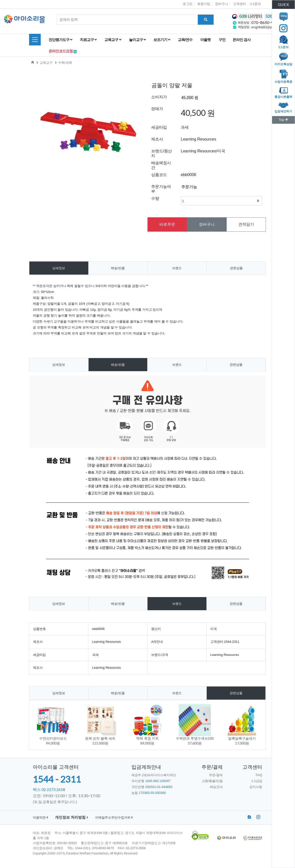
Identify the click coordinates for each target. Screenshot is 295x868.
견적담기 (246, 224)
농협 (149, 793)
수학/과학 (65, 63)
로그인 (188, 4)
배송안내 (216, 787)
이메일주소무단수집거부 (114, 818)
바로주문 (167, 224)
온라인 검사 (242, 40)
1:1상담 (257, 781)
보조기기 (162, 40)
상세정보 (59, 268)
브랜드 (177, 268)
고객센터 (240, 4)
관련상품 (236, 268)
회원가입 (204, 4)
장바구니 (221, 4)
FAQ (259, 775)
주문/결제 (216, 775)
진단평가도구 (60, 40)
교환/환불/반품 (212, 781)
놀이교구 (137, 40)
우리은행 (151, 781)
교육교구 (113, 40)
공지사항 (256, 787)
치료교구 (88, 40)
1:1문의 (256, 4)
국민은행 (152, 787)
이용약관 (41, 818)
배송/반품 (118, 268)
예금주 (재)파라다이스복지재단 (154, 775)
